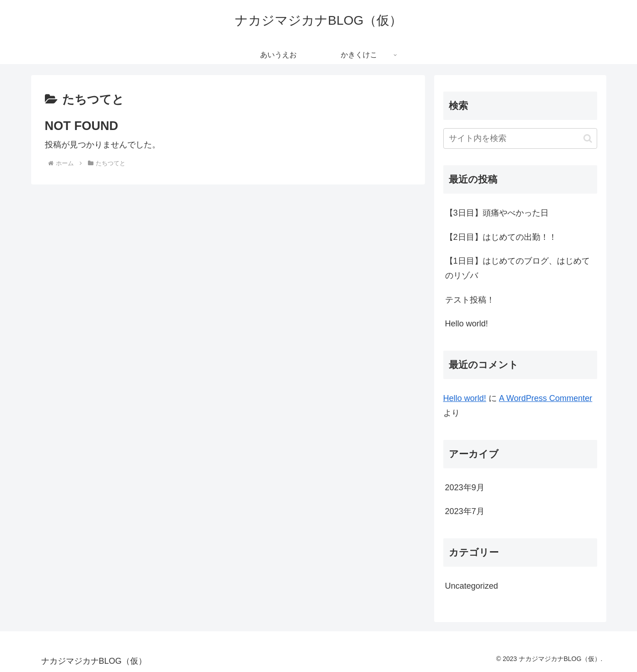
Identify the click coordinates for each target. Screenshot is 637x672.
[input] (520, 138)
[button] (588, 138)
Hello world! (467, 324)
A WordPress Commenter (546, 398)
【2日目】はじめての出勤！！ (501, 237)
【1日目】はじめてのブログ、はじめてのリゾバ (517, 268)
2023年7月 (465, 511)
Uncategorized (472, 586)
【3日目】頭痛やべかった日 (497, 213)
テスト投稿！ (470, 300)
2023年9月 (465, 488)
